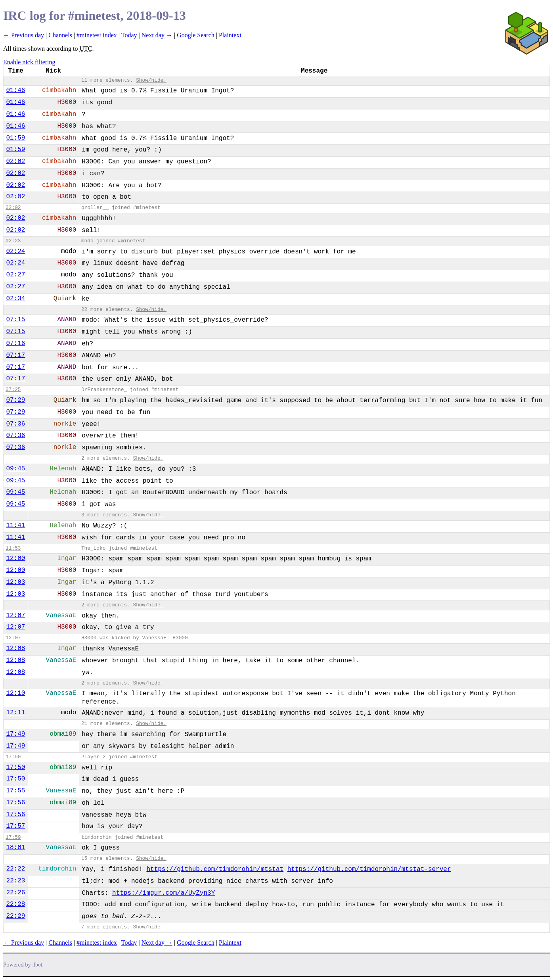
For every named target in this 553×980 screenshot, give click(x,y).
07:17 (15, 355)
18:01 (15, 848)
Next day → (157, 35)
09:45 (15, 469)
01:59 (15, 138)
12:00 (15, 558)
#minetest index (97, 35)
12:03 (15, 582)
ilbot (37, 965)
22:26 (15, 893)
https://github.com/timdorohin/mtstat (215, 869)
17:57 (15, 826)
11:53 (13, 548)
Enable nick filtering (29, 62)
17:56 (15, 803)
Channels (60, 35)
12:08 (15, 648)
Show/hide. (151, 80)
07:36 (15, 424)
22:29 (15, 916)
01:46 (15, 90)
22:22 (15, 869)
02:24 (15, 251)
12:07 (15, 616)
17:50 (13, 757)
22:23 (15, 881)
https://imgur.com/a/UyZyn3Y (164, 893)
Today (129, 35)
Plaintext (230, 35)
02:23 (13, 241)
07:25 (13, 390)
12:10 (15, 693)
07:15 (15, 320)
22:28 (15, 904)
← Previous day (24, 35)
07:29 (15, 400)
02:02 (15, 161)
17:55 (15, 791)
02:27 (15, 275)
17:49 (15, 734)
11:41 (15, 525)
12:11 (15, 713)
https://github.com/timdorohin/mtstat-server (369, 869)
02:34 (15, 299)
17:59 (13, 837)
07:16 (15, 343)
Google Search (196, 35)
